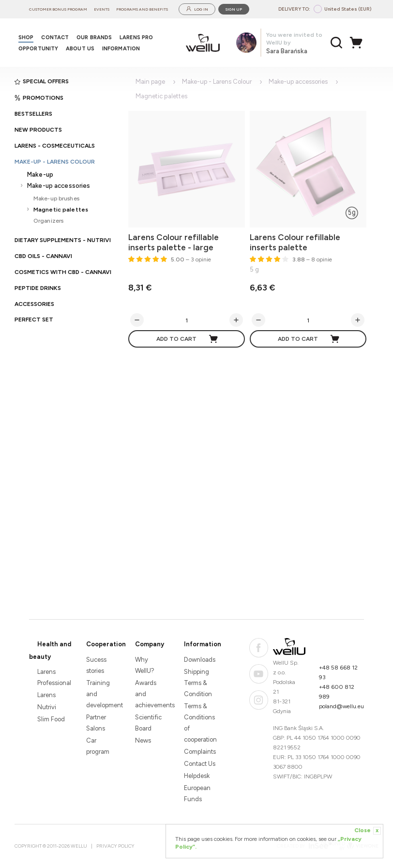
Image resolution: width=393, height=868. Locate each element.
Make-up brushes (56, 198)
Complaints (200, 752)
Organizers (48, 221)
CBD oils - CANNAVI (43, 256)
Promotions (39, 98)
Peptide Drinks (38, 288)
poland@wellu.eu (341, 706)
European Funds (197, 793)
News (143, 740)
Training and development (102, 694)
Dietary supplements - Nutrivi (63, 240)
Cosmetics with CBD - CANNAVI (63, 272)
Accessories (34, 304)
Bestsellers (33, 114)
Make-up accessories (59, 186)
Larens (46, 695)
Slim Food (51, 719)
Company (150, 644)
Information (203, 644)
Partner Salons (96, 723)
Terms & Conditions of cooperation (200, 723)
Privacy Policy (115, 846)
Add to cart (188, 339)
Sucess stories (96, 665)
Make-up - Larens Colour (55, 162)
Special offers (42, 81)
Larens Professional (53, 677)
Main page (150, 82)
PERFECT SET (34, 320)
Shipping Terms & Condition (198, 683)
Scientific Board (148, 723)
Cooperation (106, 644)
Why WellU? (145, 665)
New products (38, 130)
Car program (98, 746)
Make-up (40, 175)
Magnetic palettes (61, 209)
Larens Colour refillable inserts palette (295, 242)
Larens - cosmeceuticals (55, 146)
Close (368, 831)
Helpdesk (197, 776)
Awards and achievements (151, 694)
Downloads (200, 660)
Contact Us (200, 764)
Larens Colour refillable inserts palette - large (174, 242)
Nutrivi (47, 707)
